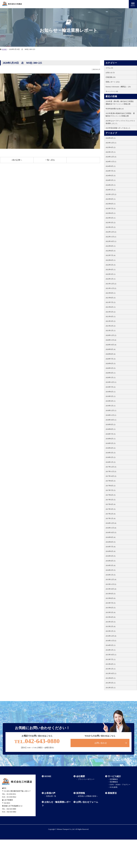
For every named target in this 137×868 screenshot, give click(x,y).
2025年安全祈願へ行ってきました (118, 128)
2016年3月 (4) (110, 565)
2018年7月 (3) (110, 434)
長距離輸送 (114, 782)
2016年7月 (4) (110, 547)
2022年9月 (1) (110, 246)
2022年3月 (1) (110, 274)
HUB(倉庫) (114, 787)
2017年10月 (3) (111, 476)
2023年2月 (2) (110, 227)
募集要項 (112, 793)
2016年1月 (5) (110, 575)
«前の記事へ (17, 160)
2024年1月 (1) (110, 190)
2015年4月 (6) (110, 617)
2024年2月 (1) (110, 185)
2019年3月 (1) (110, 401)
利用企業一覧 (51, 796)
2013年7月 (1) (110, 659)
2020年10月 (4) (111, 345)
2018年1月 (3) (110, 462)
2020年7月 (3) (110, 359)
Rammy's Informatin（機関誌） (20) (118, 87)
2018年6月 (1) (110, 439)
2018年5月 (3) (110, 443)
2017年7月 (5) (110, 490)
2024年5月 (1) (110, 180)
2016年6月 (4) (110, 551)
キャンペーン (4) (112, 91)
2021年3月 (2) (110, 321)
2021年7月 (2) (110, 302)
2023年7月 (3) (110, 209)
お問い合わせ (101, 743)
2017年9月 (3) (110, 481)
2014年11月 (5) (111, 641)
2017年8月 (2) (110, 486)
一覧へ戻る (50, 160)
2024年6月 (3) (110, 176)
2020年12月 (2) (111, 335)
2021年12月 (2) (111, 284)
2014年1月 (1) (110, 650)
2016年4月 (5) (110, 561)
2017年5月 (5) (110, 500)
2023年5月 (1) (110, 218)
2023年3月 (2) (110, 223)
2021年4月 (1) (110, 317)
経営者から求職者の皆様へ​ (88, 796)
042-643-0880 (37, 741)
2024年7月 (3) (110, 171)
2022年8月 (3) (110, 251)
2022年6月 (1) (110, 260)
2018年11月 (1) (111, 415)
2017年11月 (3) (111, 472)
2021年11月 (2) (111, 288)
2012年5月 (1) (110, 683)
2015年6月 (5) (110, 608)
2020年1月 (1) (110, 378)
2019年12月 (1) (111, 382)
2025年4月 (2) (110, 147)
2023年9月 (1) (110, 199)
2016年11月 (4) (111, 528)
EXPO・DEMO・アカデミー (120, 785)
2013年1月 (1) (110, 669)
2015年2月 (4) (110, 626)
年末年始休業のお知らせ (115, 109)
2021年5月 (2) (110, 312)
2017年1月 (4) (110, 518)
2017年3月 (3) (110, 509)
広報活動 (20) (110, 77)
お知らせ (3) (110, 73)
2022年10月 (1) (111, 241)
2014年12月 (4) (111, 636)
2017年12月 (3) (111, 467)
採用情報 (81, 793)
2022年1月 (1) (110, 279)
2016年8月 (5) (110, 542)
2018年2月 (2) (110, 457)
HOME (4, 49)
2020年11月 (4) (111, 340)
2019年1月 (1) (110, 406)
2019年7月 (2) (110, 387)
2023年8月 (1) (110, 204)
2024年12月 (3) (111, 157)
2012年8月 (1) (110, 678)
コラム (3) (109, 68)
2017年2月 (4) (110, 514)
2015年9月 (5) (110, 594)
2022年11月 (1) (111, 237)
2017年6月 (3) (110, 495)
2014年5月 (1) (110, 645)
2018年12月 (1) (111, 411)
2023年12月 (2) (111, 194)
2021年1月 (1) (110, 331)
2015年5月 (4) (110, 612)
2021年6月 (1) (110, 307)
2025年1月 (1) (110, 152)
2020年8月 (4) (110, 354)
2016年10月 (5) (111, 533)
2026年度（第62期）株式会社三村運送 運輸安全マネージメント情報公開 (120, 103)
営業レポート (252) (113, 82)
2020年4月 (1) (110, 373)
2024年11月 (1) (111, 162)
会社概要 (81, 776)
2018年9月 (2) (110, 425)
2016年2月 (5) (110, 570)
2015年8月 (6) (110, 598)
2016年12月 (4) (111, 523)
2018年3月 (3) (110, 453)
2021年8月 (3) (110, 298)
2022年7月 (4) (110, 255)
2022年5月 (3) (110, 265)
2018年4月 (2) (110, 448)
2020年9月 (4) (110, 349)
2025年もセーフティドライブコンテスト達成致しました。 (120, 122)
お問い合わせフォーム (87, 802)
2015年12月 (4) (111, 579)
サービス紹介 (114, 776)
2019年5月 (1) (110, 396)
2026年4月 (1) (110, 138)
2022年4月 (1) (110, 270)
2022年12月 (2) (111, 232)
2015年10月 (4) (111, 589)
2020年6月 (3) (110, 364)
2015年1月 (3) (110, 631)
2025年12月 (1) (111, 143)
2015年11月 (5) (111, 584)
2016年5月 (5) (110, 556)
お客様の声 (50, 793)
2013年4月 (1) (110, 664)
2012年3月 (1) (110, 688)
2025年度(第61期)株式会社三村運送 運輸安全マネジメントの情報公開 (120, 115)
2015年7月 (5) (110, 603)
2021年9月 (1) (110, 293)
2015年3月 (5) (110, 622)
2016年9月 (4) (110, 537)
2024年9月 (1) (110, 166)
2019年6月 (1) (110, 392)
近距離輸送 (114, 779)
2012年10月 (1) (111, 673)
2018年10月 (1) (111, 420)
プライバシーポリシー (86, 779)
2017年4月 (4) (110, 504)
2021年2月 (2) (110, 326)
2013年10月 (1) (111, 655)
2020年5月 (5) (110, 368)
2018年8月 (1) (110, 429)
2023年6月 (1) (110, 213)
